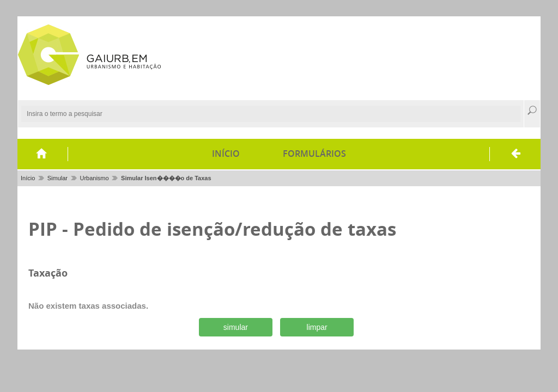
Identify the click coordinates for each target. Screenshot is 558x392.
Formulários (314, 154)
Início (226, 154)
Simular (57, 178)
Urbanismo (94, 178)
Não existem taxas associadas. (88, 306)
